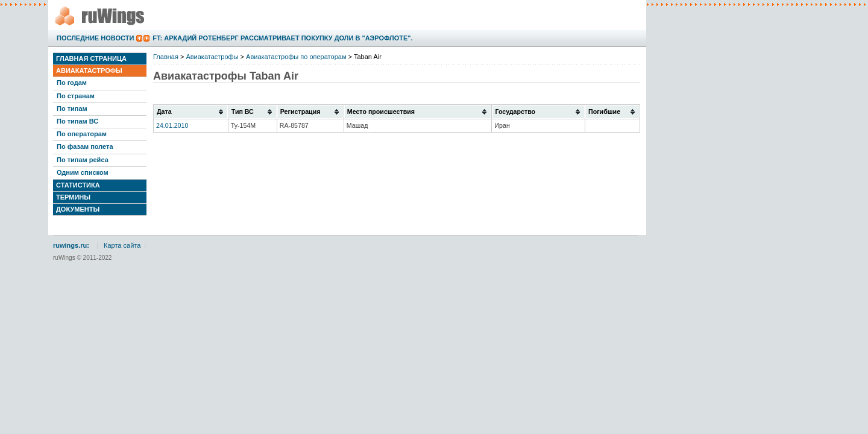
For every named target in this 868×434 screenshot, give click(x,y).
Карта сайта (122, 245)
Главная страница (91, 58)
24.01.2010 (172, 125)
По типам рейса (83, 160)
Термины (73, 197)
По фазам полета (85, 146)
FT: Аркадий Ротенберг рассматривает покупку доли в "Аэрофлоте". (282, 38)
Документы (78, 209)
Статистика (78, 185)
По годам (72, 83)
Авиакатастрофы (89, 71)
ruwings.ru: (71, 245)
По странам (76, 96)
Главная (166, 57)
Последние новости (95, 38)
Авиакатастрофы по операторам (296, 57)
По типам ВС (77, 121)
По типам (72, 108)
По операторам (82, 134)
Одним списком (83, 172)
